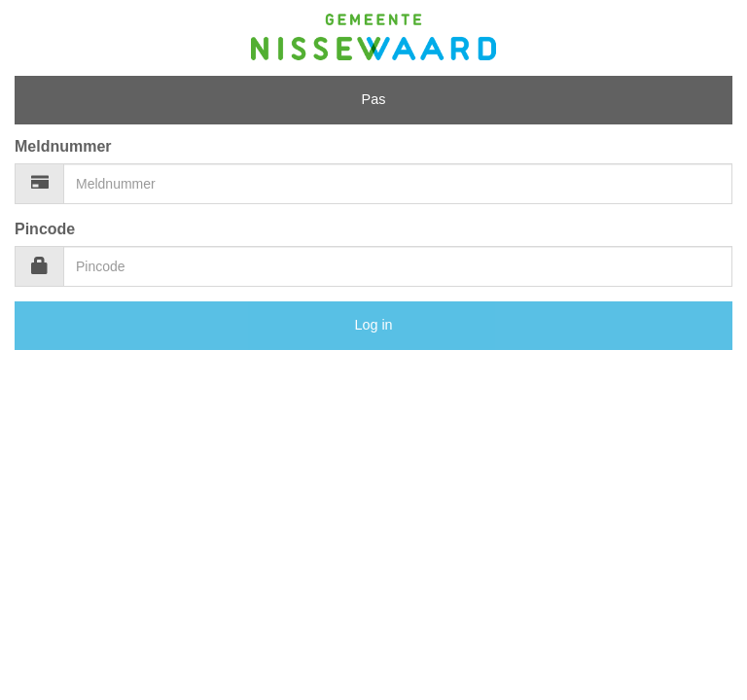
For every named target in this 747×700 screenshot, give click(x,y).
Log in (373, 325)
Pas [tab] (374, 99)
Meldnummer (63, 146)
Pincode (45, 229)
